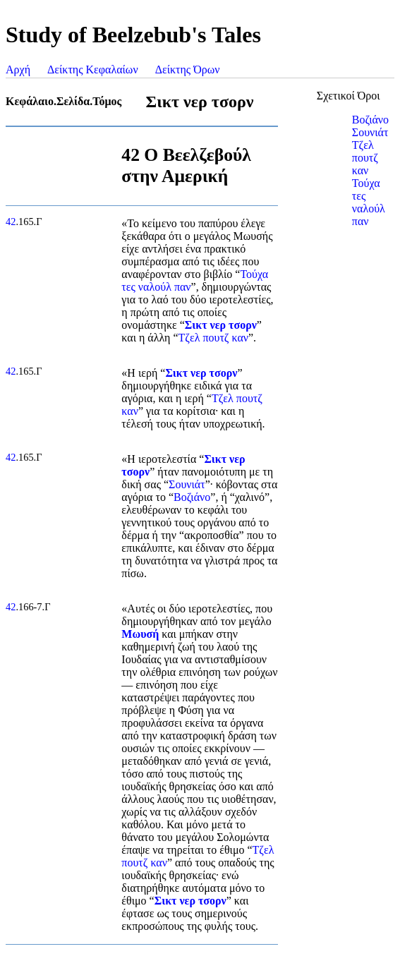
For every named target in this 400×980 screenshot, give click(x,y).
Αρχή (18, 69)
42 (11, 222)
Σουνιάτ (187, 484)
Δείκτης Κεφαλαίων (93, 69)
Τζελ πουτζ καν (213, 338)
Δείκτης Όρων (188, 69)
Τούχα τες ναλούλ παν (369, 202)
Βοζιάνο (192, 497)
